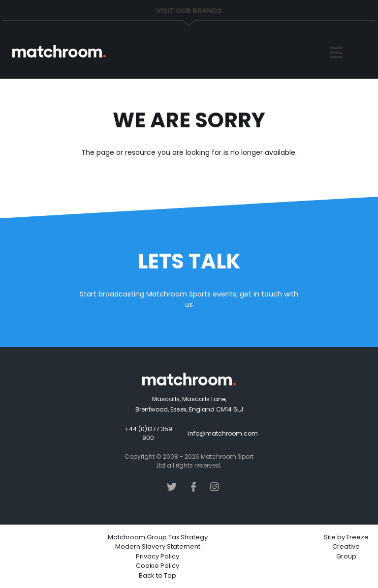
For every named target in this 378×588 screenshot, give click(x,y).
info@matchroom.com (223, 433)
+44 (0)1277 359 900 (148, 433)
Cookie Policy (157, 566)
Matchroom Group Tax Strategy (158, 537)
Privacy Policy (157, 556)
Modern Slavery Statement (158, 546)
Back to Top (157, 575)
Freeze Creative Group (350, 547)
